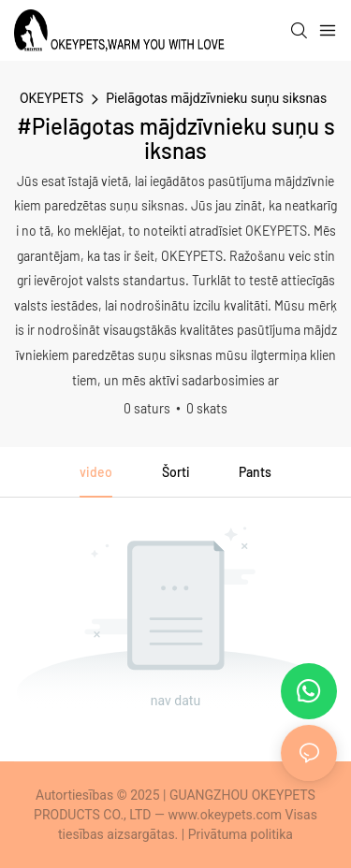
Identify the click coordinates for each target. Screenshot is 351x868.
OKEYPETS (51, 98)
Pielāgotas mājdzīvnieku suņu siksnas (216, 98)
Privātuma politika (241, 834)
